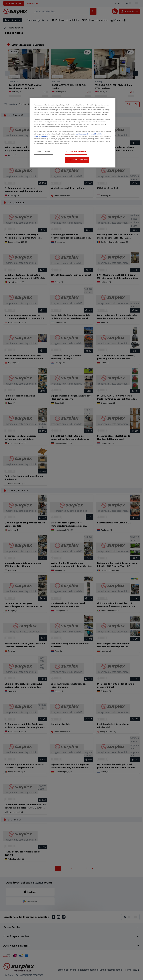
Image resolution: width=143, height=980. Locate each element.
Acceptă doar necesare (76, 151)
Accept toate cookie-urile (77, 160)
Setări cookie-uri (44, 151)
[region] (72, 133)
